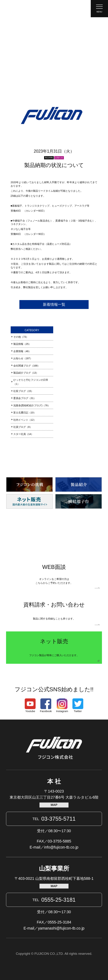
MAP (54, 805)
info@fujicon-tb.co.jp (61, 847)
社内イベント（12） (25, 420)
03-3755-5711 (54, 819)
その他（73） (21, 337)
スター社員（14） (23, 434)
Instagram (62, 706)
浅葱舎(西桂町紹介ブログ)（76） (32, 405)
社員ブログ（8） (23, 427)
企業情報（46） (22, 351)
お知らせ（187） (23, 358)
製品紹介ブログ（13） (26, 373)
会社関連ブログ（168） (27, 366)
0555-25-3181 (54, 900)
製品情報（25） (22, 344)
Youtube (30, 706)
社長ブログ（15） (23, 391)
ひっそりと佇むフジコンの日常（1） (31, 382)
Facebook (46, 706)
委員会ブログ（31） (25, 398)
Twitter (78, 706)
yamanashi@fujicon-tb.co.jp (61, 928)
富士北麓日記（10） (25, 413)
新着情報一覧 (54, 304)
